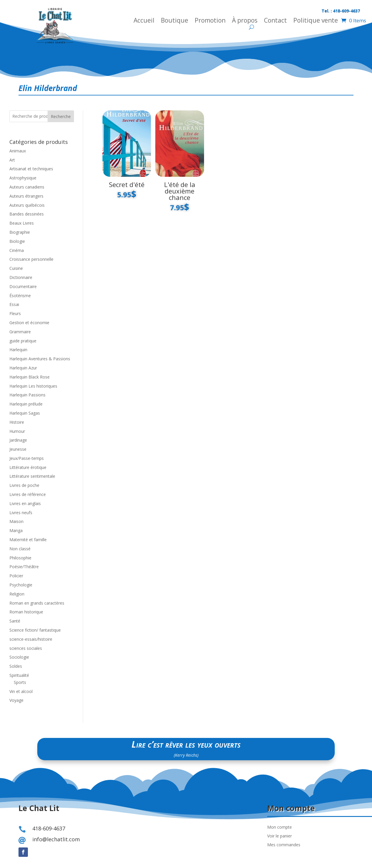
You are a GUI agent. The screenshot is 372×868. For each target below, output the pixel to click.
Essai (14, 304)
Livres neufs (21, 513)
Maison (16, 521)
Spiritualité (19, 675)
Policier (16, 576)
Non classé (20, 549)
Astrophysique (23, 178)
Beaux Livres (22, 223)
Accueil (144, 21)
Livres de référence (28, 494)
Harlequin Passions (27, 395)
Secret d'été (127, 184)
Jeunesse (18, 449)
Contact (275, 21)
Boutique (175, 21)
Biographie (20, 232)
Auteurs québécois (27, 205)
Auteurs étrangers (26, 196)
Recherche (61, 116)
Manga (16, 530)
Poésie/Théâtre (24, 567)
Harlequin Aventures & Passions (40, 359)
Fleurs (15, 313)
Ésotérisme (20, 296)
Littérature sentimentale (32, 476)
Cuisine (16, 268)
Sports (20, 682)
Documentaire (23, 286)
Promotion (210, 21)
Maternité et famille (28, 540)
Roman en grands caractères (37, 603)
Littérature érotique (28, 467)
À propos (245, 21)
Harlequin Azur (23, 368)
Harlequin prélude (26, 404)
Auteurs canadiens (27, 187)
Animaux (18, 151)
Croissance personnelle (31, 259)
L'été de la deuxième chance (180, 191)
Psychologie (21, 585)
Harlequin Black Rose (30, 377)
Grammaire (20, 332)
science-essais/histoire (31, 639)
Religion (17, 594)
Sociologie (19, 657)
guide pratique (23, 341)
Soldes (16, 666)
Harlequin (18, 350)
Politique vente (316, 21)
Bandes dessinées (27, 214)
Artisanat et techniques (31, 169)
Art (12, 160)
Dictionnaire (21, 277)
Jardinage (18, 440)
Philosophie (20, 558)
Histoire (17, 422)
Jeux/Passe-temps (27, 458)
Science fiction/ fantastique (35, 630)
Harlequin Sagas (25, 413)
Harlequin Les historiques (33, 386)
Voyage (16, 700)
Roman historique (26, 612)
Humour (17, 431)
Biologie (17, 241)
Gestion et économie (29, 323)
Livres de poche (24, 485)
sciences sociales (26, 648)
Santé (15, 621)
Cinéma (17, 250)
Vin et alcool (21, 691)
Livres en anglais (25, 503)
